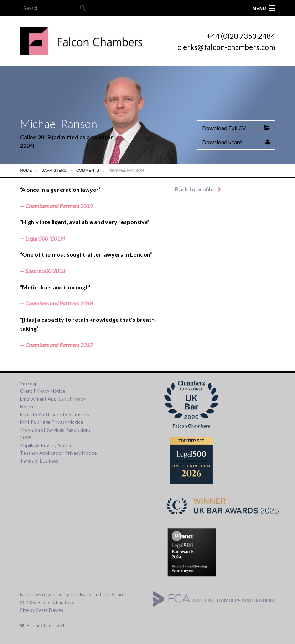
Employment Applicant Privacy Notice (53, 403)
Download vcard (222, 142)
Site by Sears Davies (42, 610)
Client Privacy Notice (43, 391)
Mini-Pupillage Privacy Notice (51, 422)
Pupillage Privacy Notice (46, 445)
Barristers (54, 170)
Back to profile (198, 189)
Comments (88, 170)
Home (26, 170)
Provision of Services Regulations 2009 (55, 434)
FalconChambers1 (42, 625)
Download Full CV (224, 128)
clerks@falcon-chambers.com (226, 47)
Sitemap (29, 383)
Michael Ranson (126, 170)
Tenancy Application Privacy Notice (58, 453)
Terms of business (39, 461)
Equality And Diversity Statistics (55, 414)
